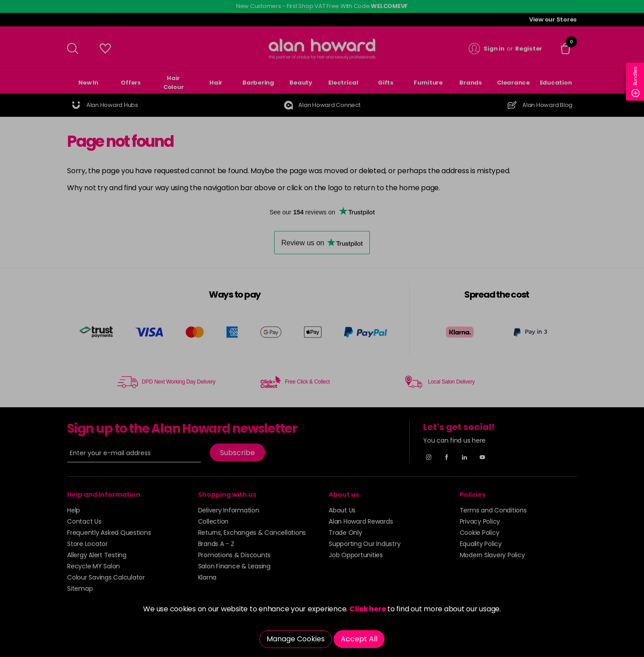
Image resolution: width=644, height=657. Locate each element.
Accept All (359, 639)
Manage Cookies (296, 639)
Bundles (636, 82)
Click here (368, 609)
